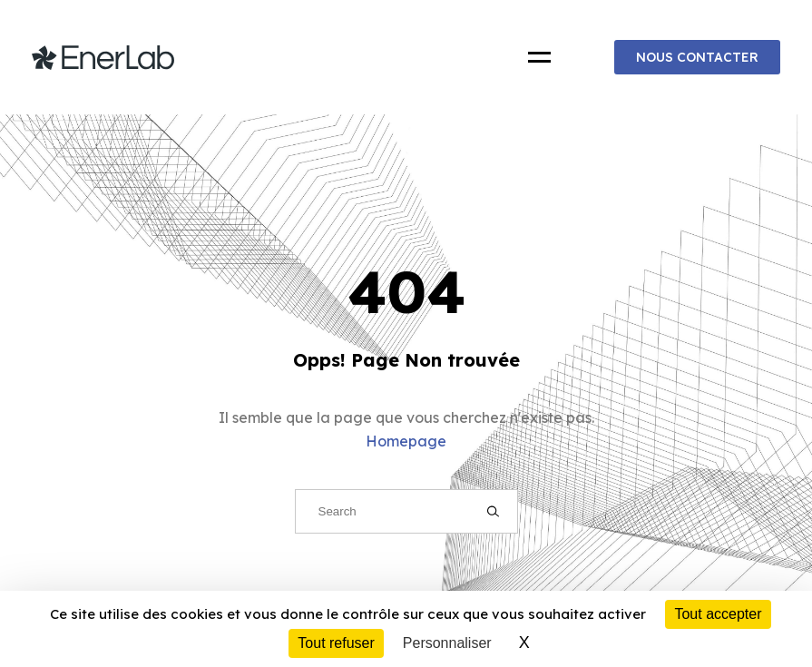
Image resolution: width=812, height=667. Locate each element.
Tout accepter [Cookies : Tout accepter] (718, 614)
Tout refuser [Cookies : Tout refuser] (336, 643)
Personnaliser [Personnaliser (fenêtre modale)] (447, 643)
